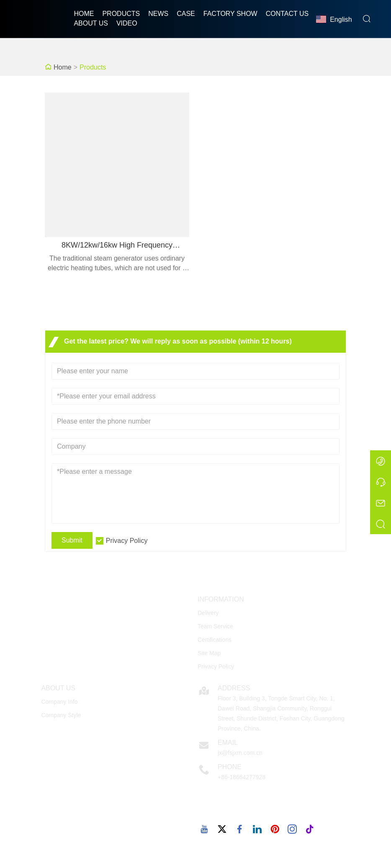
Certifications (215, 640)
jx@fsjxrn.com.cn (240, 753)
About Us (91, 23)
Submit (72, 540)
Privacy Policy (127, 541)
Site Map (209, 653)
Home (84, 14)
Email (228, 743)
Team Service (215, 626)
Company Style (61, 715)
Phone (230, 767)
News (158, 14)
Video (127, 23)
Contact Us (287, 14)
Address (234, 688)
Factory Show (230, 14)
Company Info (59, 702)
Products (121, 14)
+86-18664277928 (242, 777)
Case (186, 14)
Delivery (208, 613)
